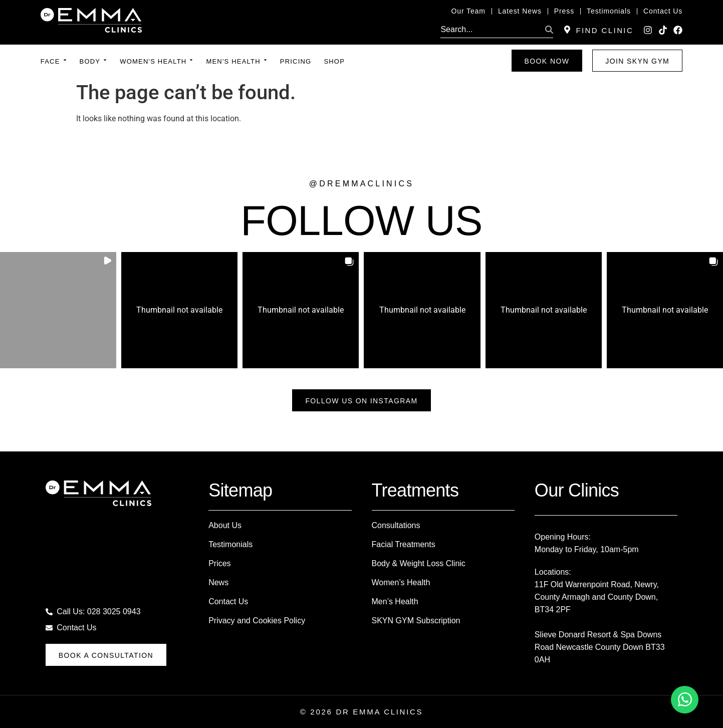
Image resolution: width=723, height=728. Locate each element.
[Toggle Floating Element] (685, 700)
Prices (219, 563)
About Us (225, 525)
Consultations (396, 525)
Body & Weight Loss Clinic (419, 563)
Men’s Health (395, 601)
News (218, 582)
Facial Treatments (404, 544)
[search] (491, 30)
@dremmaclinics (361, 184)
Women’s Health (401, 582)
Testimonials (230, 544)
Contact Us (228, 601)
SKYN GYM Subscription (416, 621)
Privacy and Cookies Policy (257, 621)
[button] (58, 310)
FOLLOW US (361, 221)
